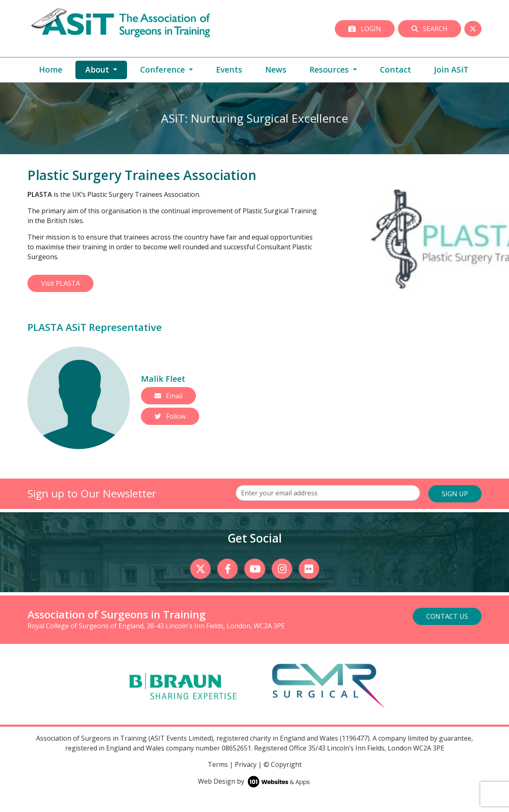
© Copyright (283, 764)
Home (51, 70)
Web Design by (255, 781)
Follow (170, 416)
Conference (164, 70)
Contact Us (447, 616)
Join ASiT (451, 70)
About (106, 69)
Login (365, 29)
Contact (395, 70)
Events (229, 70)
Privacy (246, 764)
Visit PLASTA (60, 283)
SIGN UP (455, 494)
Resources (330, 70)
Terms (218, 764)
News (276, 70)
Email (168, 396)
